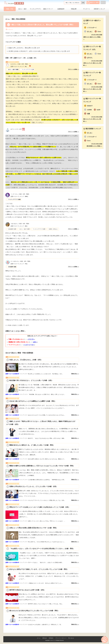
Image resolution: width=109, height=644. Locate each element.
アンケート (87, 9)
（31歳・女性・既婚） (20, 64)
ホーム (39, 638)
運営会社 (45, 638)
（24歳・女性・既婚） (20, 194)
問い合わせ (71, 638)
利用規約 (51, 638)
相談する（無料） (93, 2)
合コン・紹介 (23, 9)
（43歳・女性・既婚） (21, 261)
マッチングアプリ (35, 9)
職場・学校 (10, 9)
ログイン (103, 2)
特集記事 (74, 9)
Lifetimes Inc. (53, 640)
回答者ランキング (99, 9)
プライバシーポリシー (61, 638)
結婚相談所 (61, 9)
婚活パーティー (48, 9)
